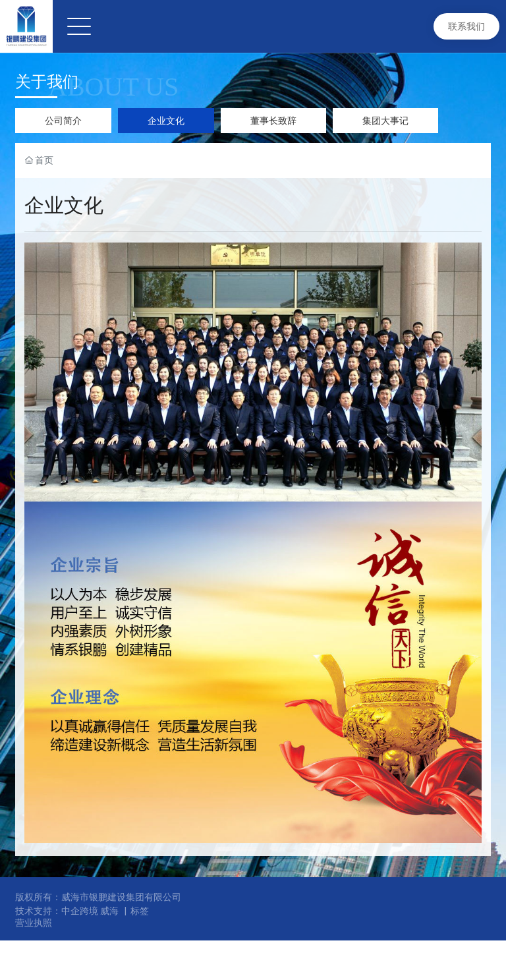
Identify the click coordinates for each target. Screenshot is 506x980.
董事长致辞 (273, 121)
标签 (140, 911)
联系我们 (466, 26)
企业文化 (166, 121)
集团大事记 (385, 121)
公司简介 (63, 121)
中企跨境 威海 (90, 911)
